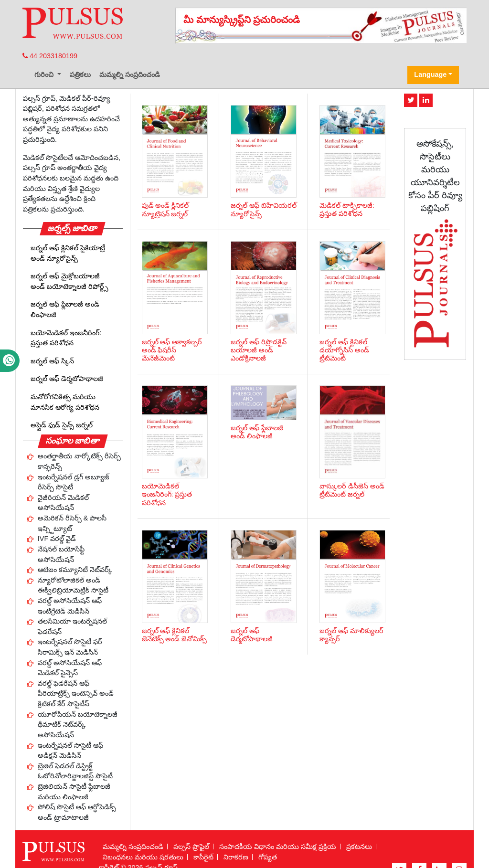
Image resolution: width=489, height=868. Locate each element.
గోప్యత (268, 857)
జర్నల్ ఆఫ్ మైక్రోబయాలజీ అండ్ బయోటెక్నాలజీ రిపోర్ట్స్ (69, 281)
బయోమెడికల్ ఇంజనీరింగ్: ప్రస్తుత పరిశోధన (66, 338)
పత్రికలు (80, 74)
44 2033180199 (50, 56)
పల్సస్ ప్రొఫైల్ (191, 847)
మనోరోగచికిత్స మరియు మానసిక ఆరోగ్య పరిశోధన (65, 402)
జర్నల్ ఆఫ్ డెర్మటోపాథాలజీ (67, 379)
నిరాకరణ (236, 857)
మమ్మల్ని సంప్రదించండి (130, 74)
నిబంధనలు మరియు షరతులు (143, 857)
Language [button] (430, 74)
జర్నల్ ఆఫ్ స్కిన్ (52, 361)
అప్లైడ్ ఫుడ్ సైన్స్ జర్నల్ (62, 425)
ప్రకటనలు (359, 847)
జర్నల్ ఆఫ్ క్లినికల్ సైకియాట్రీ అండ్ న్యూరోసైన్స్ (68, 253)
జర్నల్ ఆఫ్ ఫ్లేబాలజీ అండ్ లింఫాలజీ (65, 309)
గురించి (45, 74)
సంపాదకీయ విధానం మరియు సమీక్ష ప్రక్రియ (278, 847)
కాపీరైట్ (203, 857)
